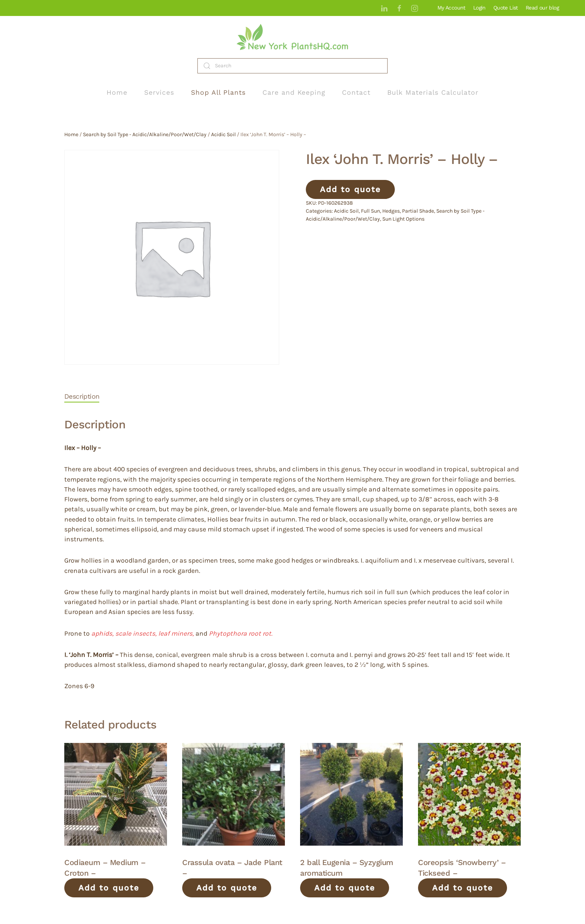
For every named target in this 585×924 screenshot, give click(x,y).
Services (159, 92)
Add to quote (350, 189)
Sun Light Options (403, 219)
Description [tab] (82, 396)
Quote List (506, 8)
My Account (451, 8)
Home (117, 92)
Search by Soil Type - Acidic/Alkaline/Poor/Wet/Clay (145, 134)
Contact (356, 92)
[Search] (292, 66)
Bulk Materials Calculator (433, 92)
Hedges (391, 211)
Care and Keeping (294, 92)
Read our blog (542, 8)
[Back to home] (292, 37)
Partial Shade (418, 211)
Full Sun (370, 211)
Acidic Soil (223, 134)
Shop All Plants (218, 92)
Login (479, 8)
